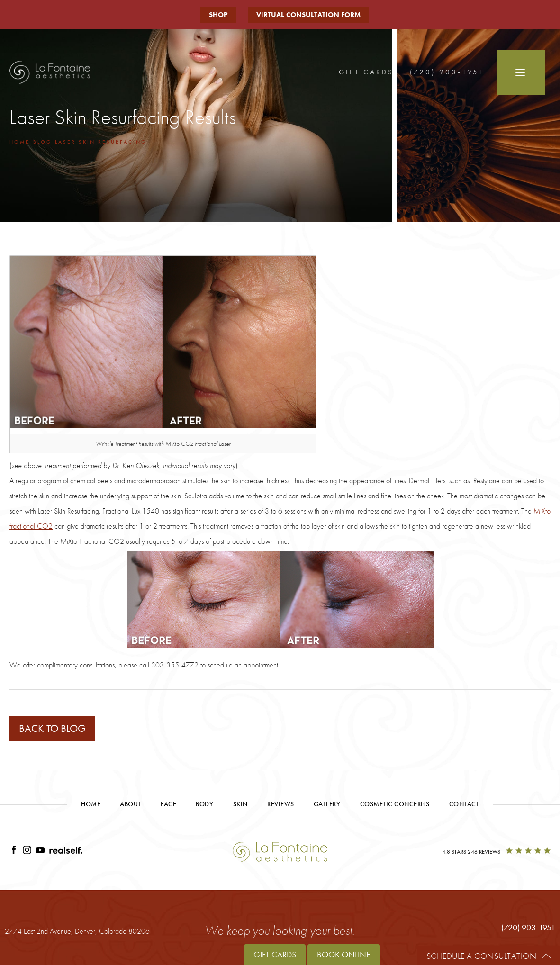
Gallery (327, 804)
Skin (240, 804)
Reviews (281, 804)
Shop (218, 15)
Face (168, 804)
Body (204, 804)
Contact (464, 804)
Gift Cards (366, 72)
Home (20, 142)
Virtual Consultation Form (308, 15)
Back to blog (52, 728)
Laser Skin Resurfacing (101, 142)
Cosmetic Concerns (395, 804)
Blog (42, 142)
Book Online (344, 954)
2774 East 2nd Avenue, (77, 931)
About (131, 804)
